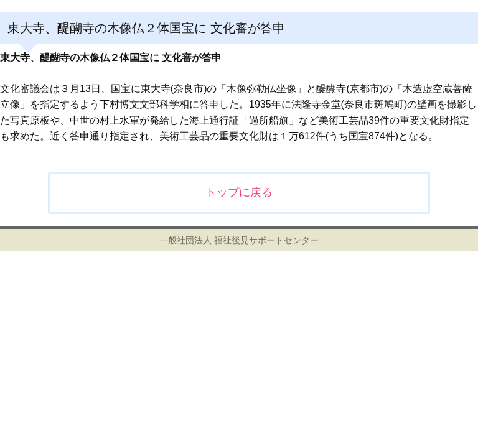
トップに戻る (239, 192)
